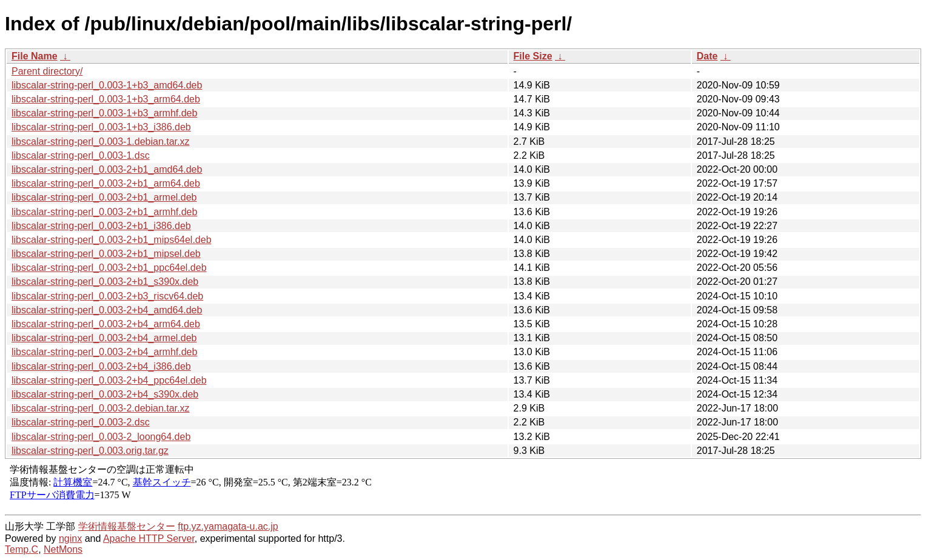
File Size (533, 56)
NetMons (63, 549)
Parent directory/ (47, 71)
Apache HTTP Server (149, 538)
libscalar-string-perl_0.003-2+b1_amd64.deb (107, 169)
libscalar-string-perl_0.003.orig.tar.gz (90, 451)
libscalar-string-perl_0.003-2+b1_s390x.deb (105, 282)
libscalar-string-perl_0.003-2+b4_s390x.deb (105, 394)
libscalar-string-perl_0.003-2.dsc (81, 422)
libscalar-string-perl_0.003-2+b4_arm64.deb (106, 324)
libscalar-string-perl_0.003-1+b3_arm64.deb (106, 99)
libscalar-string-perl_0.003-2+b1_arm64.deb (106, 183)
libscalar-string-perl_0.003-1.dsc (81, 155)
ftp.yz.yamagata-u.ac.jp (228, 526)
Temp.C (22, 549)
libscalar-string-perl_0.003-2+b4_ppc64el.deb (109, 380)
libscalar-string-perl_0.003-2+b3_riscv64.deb (107, 296)
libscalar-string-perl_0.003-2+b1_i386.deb (101, 226)
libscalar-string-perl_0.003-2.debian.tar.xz (100, 408)
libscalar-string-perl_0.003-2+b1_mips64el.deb (112, 240)
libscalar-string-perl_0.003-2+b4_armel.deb (104, 338)
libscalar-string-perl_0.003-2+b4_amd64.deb (107, 310)
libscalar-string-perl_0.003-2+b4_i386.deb (101, 366)
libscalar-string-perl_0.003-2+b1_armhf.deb (104, 212)
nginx (70, 538)
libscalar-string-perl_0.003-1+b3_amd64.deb (107, 85)
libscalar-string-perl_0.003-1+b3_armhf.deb (104, 113)
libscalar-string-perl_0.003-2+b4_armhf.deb (104, 352)
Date (707, 56)
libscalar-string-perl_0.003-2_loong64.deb (101, 437)
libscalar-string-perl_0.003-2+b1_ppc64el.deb (109, 268)
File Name (35, 56)
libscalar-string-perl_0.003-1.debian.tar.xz (100, 142)
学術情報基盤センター (127, 526)
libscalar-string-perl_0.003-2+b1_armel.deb (104, 197)
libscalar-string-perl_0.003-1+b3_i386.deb (101, 127)
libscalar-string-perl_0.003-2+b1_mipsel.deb (106, 254)
